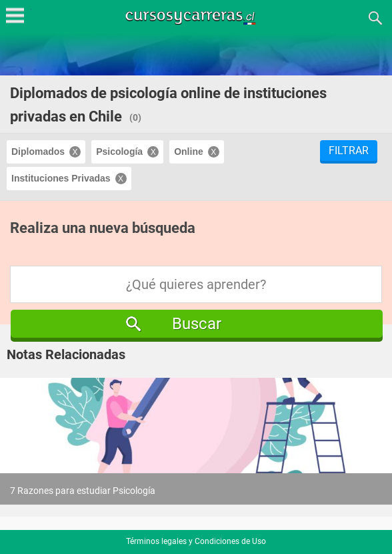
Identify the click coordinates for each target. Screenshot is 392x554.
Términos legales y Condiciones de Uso (196, 541)
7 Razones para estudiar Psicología (83, 491)
